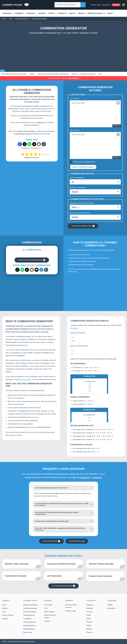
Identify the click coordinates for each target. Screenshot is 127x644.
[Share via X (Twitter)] (25, 144)
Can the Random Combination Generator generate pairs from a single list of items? (62, 504)
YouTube (89, 612)
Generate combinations (83, 226)
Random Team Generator (26, 131)
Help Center (106, 5)
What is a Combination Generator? (84, 74)
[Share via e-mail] (39, 144)
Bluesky (89, 629)
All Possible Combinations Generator (14, 74)
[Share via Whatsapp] (29, 144)
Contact (47, 621)
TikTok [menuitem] (51, 13)
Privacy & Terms (8, 615)
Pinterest (89, 632)
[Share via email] (32, 270)
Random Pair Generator (23, 134)
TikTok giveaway (29, 615)
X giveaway (27, 619)
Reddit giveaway (29, 629)
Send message (77, 541)
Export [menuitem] (72, 13)
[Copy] (46, 270)
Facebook (18, 379)
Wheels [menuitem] (81, 13)
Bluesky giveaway (29, 625)
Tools (4, 612)
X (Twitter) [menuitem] (61, 13)
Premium (116, 5)
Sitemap (5, 619)
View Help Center (51, 541)
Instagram (27, 379)
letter (33, 427)
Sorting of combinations (78, 187)
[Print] (37, 270)
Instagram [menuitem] (19, 13)
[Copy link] (44, 144)
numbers (75, 328)
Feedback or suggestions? (32, 148)
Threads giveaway (30, 622)
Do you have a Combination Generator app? (52, 521)
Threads (89, 622)
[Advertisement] (63, 51)
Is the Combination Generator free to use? (51, 488)
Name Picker (28, 632)
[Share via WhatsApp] (22, 270)
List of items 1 (75, 99)
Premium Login (96, 5)
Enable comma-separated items (84, 162)
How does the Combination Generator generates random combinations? (57, 513)
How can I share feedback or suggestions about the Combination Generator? (60, 529)
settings (39, 122)
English (110, 605)
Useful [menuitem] (110, 13)
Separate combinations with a (80, 213)
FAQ (100, 74)
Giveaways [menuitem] (7, 13)
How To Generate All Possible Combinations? (53, 74)
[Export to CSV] (41, 270)
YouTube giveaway (30, 612)
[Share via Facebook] (20, 144)
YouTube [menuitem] (41, 13)
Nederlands (111, 608)
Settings (32, 74)
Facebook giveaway (30, 608)
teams (36, 417)
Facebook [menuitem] (30, 13)
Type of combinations (77, 178)
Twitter (89, 615)
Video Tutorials (49, 612)
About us (5, 608)
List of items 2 (75, 130)
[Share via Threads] (34, 144)
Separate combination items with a (82, 203)
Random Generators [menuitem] (95, 13)
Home (4, 605)
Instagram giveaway (30, 605)
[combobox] (67, 5)
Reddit (89, 625)
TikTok (88, 619)
